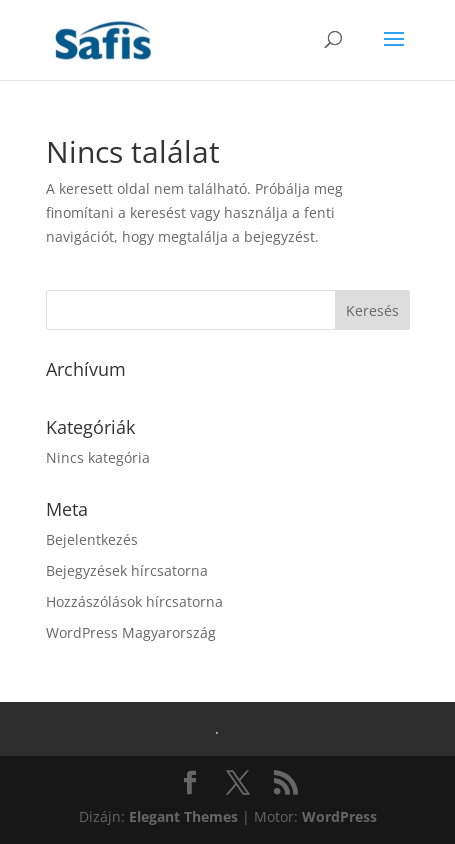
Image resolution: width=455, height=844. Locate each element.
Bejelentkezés (92, 539)
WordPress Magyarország (131, 632)
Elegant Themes (183, 816)
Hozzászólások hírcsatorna (134, 601)
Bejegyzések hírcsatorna (127, 570)
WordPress (339, 816)
